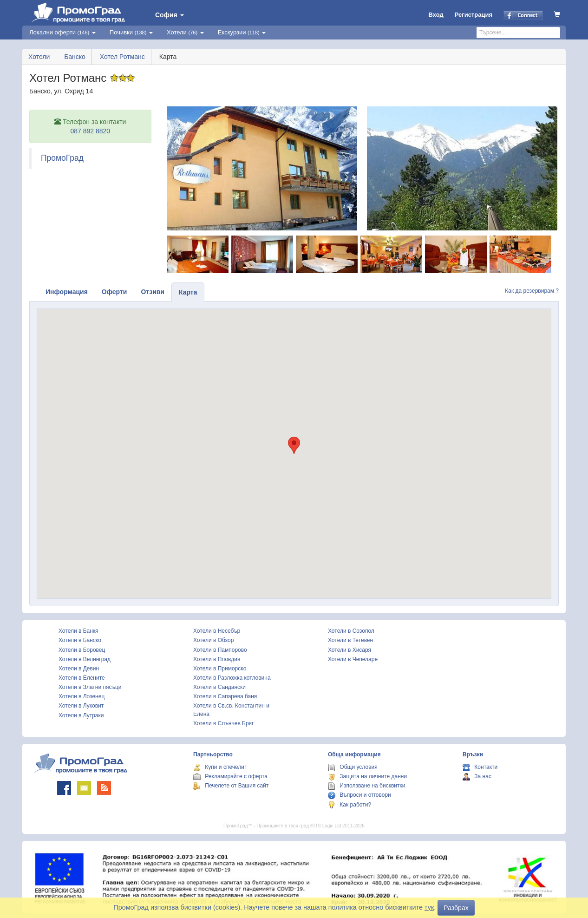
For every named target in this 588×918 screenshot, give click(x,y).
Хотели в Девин (79, 669)
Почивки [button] (131, 32)
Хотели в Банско (80, 640)
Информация (67, 292)
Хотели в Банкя (78, 631)
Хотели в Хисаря (350, 650)
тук (429, 907)
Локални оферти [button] (62, 32)
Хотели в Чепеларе (353, 659)
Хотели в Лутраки (81, 715)
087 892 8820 (90, 131)
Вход (436, 15)
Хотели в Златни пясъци (90, 687)
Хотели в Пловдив (217, 659)
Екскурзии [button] (242, 32)
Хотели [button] (185, 32)
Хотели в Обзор (213, 640)
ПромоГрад (62, 158)
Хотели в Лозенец (82, 696)
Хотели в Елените (82, 678)
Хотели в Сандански (219, 687)
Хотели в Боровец (82, 650)
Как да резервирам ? (532, 291)
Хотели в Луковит (81, 706)
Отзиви (153, 292)
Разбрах (456, 908)
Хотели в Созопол (351, 631)
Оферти (114, 292)
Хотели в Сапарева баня (225, 696)
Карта (188, 292)
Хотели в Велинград (85, 659)
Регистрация (474, 15)
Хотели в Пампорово (220, 650)
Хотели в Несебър (217, 631)
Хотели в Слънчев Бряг (223, 723)
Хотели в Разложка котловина (232, 678)
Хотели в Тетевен (350, 640)
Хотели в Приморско (220, 669)
